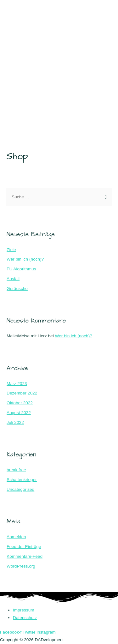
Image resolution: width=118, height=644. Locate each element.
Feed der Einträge (24, 547)
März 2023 (17, 384)
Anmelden (16, 537)
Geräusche (17, 289)
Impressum (24, 610)
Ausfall (13, 279)
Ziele (11, 250)
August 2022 (19, 413)
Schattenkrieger (22, 480)
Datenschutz (25, 618)
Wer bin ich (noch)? (25, 259)
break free (16, 470)
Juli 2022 (15, 422)
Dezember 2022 (22, 393)
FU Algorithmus (21, 269)
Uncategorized (20, 489)
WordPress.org (21, 566)
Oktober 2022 (20, 403)
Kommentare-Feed (25, 556)
